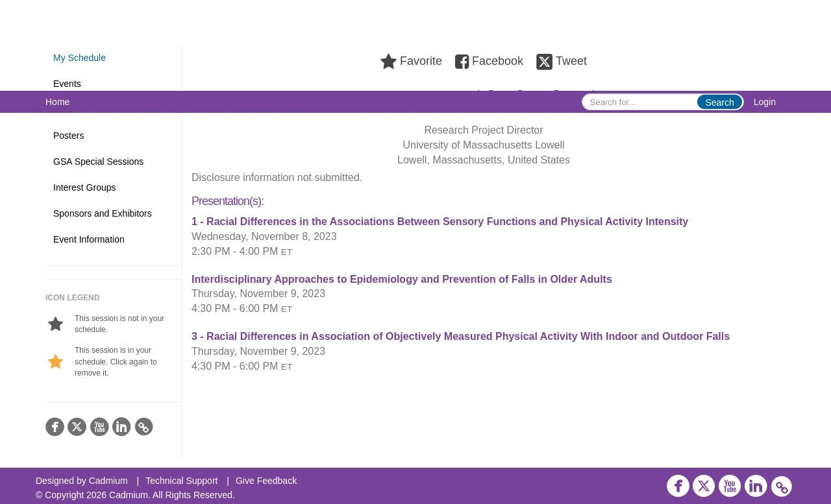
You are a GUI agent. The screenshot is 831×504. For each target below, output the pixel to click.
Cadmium (108, 481)
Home (57, 102)
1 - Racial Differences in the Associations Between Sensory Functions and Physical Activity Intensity (440, 222)
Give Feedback (266, 481)
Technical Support (181, 481)
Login (765, 102)
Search (719, 102)
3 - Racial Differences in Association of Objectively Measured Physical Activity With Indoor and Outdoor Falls (461, 336)
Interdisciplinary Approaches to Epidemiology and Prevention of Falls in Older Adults (402, 279)
